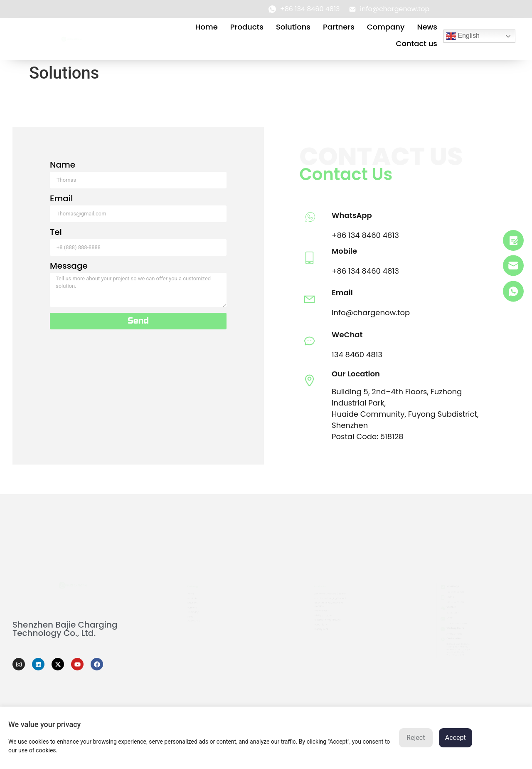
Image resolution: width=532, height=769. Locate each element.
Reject (416, 738)
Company (386, 27)
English (463, 36)
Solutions (293, 27)
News (427, 27)
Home (207, 27)
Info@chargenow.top (360, 313)
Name (73, 166)
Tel (66, 233)
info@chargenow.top (457, 625)
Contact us (417, 43)
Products (247, 27)
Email (72, 199)
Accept (456, 738)
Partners (339, 27)
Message (79, 267)
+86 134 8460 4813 (355, 235)
